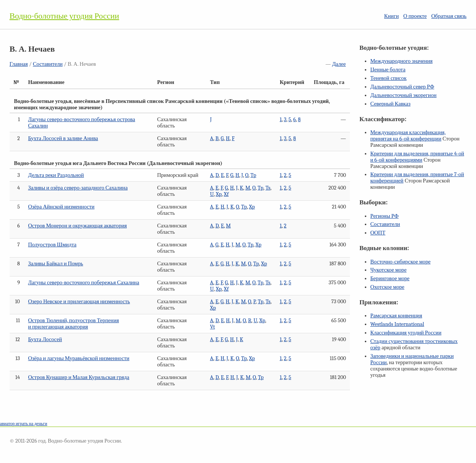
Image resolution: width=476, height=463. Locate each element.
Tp (253, 175)
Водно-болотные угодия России (65, 16)
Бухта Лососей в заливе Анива (63, 138)
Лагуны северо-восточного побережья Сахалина (83, 283)
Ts (268, 188)
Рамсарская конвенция (396, 316)
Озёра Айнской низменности (61, 207)
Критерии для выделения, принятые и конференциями (417, 157)
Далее (339, 64)
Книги (391, 16)
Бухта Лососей (45, 339)
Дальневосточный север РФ (402, 87)
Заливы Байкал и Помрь (55, 264)
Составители (48, 64)
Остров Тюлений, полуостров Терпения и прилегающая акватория (73, 324)
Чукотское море (389, 270)
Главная (19, 64)
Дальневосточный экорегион (403, 95)
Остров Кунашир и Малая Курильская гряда (78, 377)
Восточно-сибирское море (401, 262)
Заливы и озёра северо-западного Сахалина (78, 188)
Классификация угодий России (406, 333)
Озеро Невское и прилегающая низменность (79, 302)
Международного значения (402, 61)
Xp (219, 194)
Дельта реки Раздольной (56, 175)
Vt (213, 327)
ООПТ (378, 233)
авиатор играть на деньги (24, 424)
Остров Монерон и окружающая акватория (77, 226)
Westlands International (397, 324)
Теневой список (389, 78)
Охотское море (387, 287)
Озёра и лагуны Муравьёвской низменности (78, 358)
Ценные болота (388, 70)
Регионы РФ (385, 216)
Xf (226, 194)
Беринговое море (390, 279)
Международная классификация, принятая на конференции (408, 136)
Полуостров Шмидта (52, 245)
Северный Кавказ (390, 104)
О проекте (415, 16)
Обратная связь (449, 16)
